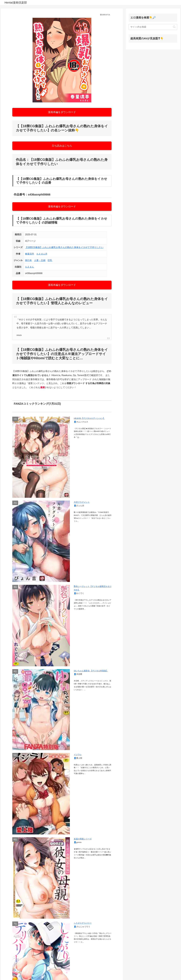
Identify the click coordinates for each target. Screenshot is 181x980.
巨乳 (50, 260)
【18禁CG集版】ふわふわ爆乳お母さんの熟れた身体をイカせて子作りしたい (64, 247)
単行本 (28, 260)
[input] (153, 27)
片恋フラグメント (82, 502)
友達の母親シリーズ (83, 839)
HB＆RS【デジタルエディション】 (89, 418)
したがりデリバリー (83, 923)
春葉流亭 (30, 254)
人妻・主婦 (40, 260)
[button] (174, 27)
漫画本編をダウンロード (62, 112)
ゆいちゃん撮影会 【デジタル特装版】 (91, 671)
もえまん (30, 267)
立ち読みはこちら (62, 146)
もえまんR (42, 254)
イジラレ (78, 755)
